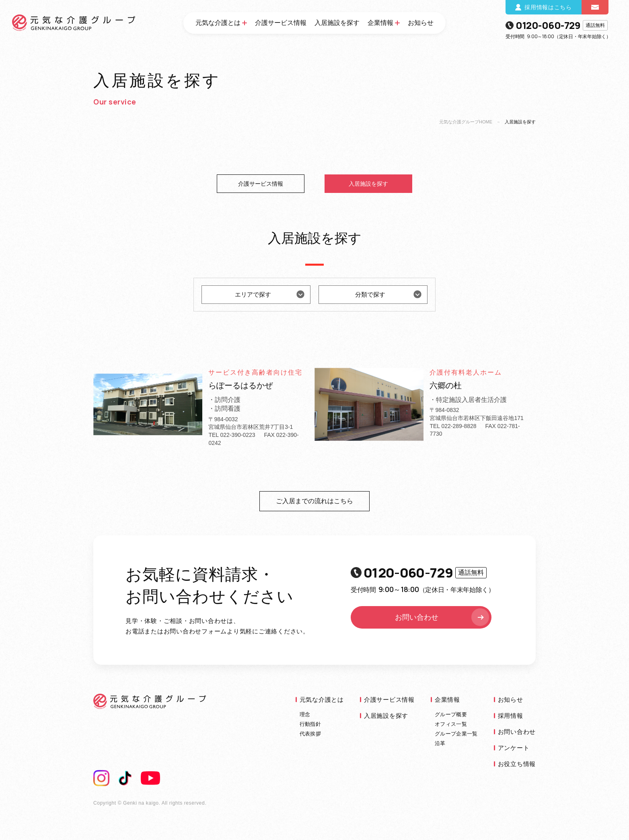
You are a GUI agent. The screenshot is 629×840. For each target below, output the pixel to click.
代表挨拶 (310, 734)
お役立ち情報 (517, 764)
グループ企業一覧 (456, 734)
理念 (305, 714)
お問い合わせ (443, 617)
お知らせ (421, 23)
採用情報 (511, 716)
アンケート (514, 748)
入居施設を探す (337, 23)
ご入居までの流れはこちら (314, 501)
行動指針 (310, 724)
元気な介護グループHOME (466, 122)
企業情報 (380, 23)
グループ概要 (451, 714)
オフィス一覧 (451, 724)
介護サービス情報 (281, 23)
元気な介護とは (218, 23)
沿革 (440, 743)
